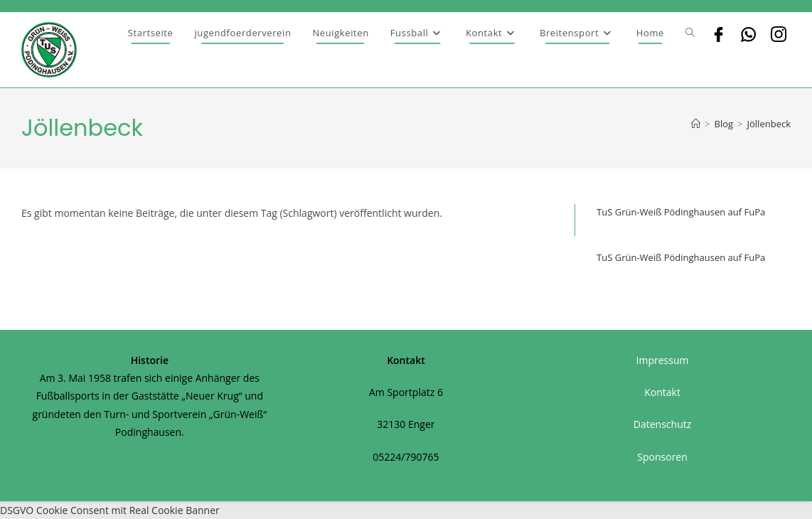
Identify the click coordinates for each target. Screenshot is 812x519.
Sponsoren (662, 457)
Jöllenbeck (769, 124)
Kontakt (662, 392)
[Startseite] (696, 124)
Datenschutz (662, 424)
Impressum (663, 360)
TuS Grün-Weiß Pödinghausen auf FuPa (681, 212)
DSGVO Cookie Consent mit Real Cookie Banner (110, 510)
